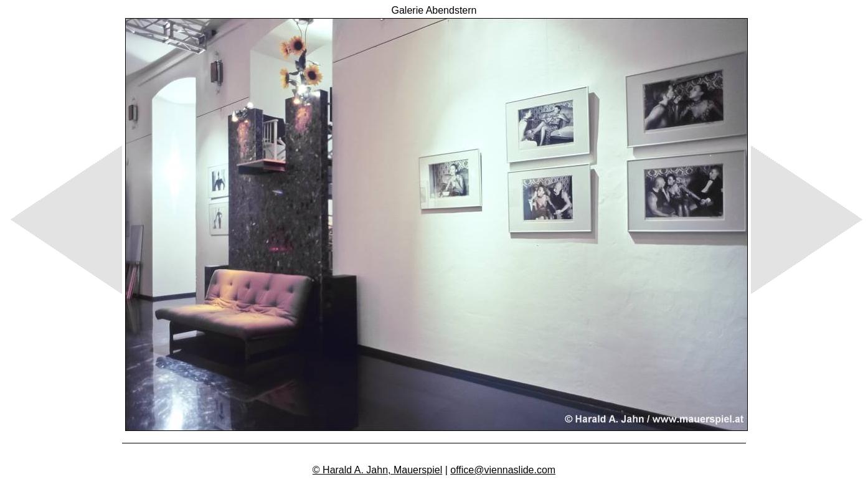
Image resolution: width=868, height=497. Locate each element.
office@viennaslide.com (503, 470)
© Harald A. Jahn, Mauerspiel (377, 470)
